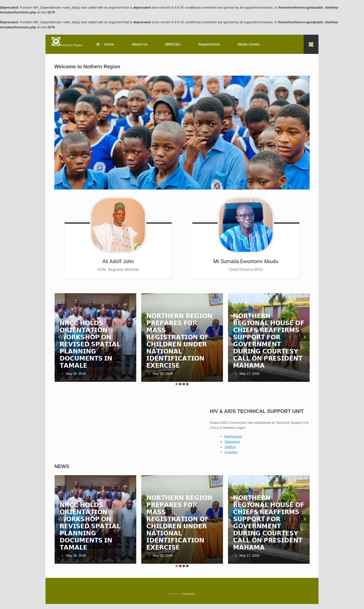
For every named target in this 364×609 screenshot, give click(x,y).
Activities (231, 452)
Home (105, 44)
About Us (140, 44)
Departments (209, 44)
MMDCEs (173, 44)
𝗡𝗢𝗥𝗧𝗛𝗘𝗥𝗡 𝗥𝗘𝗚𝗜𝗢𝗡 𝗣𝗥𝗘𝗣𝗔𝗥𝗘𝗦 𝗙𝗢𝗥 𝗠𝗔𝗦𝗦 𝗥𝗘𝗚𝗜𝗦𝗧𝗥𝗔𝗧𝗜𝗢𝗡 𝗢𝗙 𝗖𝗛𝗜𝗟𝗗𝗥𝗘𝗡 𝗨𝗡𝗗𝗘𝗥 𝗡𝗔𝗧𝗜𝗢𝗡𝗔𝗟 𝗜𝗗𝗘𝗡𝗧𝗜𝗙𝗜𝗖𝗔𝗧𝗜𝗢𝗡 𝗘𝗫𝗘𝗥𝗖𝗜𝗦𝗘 (179, 341)
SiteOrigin (189, 594)
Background (233, 436)
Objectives (232, 442)
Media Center (249, 44)
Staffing (230, 447)
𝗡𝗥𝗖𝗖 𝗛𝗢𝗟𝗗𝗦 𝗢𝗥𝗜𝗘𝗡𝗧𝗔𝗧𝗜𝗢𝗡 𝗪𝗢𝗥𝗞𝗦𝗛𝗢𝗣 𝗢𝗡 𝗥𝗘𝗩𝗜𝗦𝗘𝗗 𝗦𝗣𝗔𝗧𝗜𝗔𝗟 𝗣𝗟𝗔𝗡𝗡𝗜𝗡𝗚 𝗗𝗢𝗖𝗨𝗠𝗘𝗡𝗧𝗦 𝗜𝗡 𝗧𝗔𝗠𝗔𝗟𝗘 (90, 344)
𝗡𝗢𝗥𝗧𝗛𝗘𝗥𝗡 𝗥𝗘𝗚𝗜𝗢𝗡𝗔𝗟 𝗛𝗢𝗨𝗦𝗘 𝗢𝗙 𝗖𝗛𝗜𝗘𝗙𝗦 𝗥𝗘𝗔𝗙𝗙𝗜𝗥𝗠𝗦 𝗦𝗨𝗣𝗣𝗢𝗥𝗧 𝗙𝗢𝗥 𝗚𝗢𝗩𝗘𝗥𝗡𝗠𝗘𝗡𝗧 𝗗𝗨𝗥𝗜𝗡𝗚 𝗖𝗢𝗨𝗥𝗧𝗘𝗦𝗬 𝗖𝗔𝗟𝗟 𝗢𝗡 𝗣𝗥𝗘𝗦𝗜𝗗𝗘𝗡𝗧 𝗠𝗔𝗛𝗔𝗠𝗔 (269, 341)
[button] (311, 44)
